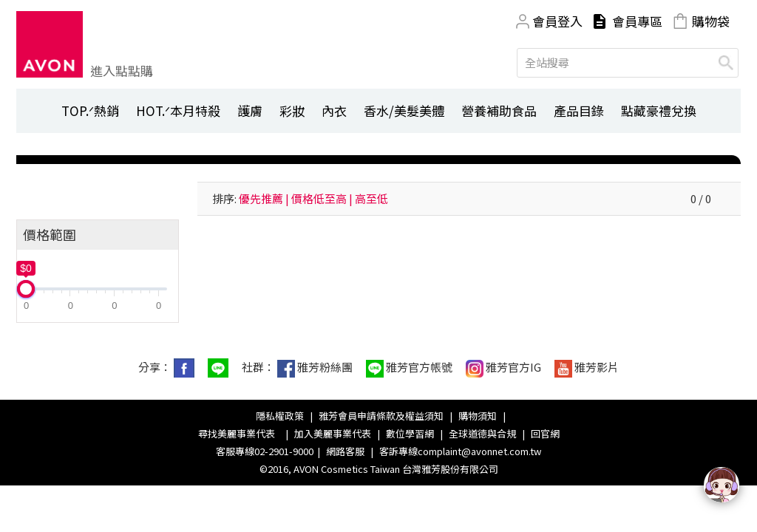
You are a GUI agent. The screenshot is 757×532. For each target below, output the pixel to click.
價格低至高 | (322, 198)
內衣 (334, 110)
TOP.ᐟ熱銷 (90, 110)
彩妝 (292, 110)
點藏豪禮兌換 (659, 110)
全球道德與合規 (482, 433)
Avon (50, 44)
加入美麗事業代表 (333, 433)
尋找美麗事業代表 (239, 433)
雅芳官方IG (503, 368)
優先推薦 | (264, 198)
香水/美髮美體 (404, 110)
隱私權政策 (280, 416)
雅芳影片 (587, 368)
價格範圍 (50, 234)
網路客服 (345, 451)
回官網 (545, 433)
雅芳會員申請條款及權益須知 (381, 416)
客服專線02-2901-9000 (265, 451)
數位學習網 (410, 433)
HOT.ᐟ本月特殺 (178, 110)
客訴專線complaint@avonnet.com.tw (460, 451)
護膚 (250, 110)
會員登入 (557, 21)
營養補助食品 (499, 110)
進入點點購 (122, 71)
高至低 (371, 198)
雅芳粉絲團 (315, 368)
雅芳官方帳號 (409, 368)
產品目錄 (579, 110)
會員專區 (637, 21)
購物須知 (478, 416)
